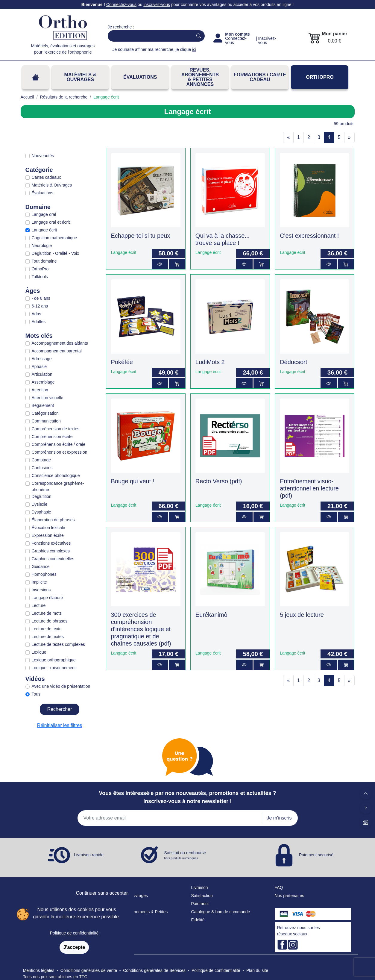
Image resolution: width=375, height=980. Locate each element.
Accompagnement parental (57, 351)
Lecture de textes (48, 637)
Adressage (42, 359)
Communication (46, 421)
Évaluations (140, 77)
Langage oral (44, 214)
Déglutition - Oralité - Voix (56, 253)
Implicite (39, 582)
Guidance (41, 567)
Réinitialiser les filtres (60, 725)
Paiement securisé (316, 855)
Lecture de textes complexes (58, 644)
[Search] (149, 36)
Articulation (42, 374)
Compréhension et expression (60, 452)
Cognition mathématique (54, 238)
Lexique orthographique (54, 660)
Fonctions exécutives (51, 543)
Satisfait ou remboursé (185, 855)
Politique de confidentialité (74, 933)
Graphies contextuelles (53, 559)
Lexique (39, 652)
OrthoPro (320, 77)
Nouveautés (43, 156)
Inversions (41, 590)
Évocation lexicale (48, 528)
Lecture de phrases (50, 621)
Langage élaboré (47, 598)
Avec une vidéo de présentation (61, 686)
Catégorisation (45, 413)
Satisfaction (202, 896)
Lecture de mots (47, 613)
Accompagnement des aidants (60, 343)
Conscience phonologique (56, 475)
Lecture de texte (47, 629)
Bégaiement (43, 405)
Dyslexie (40, 504)
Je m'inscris (279, 818)
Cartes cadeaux (46, 177)
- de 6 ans (41, 298)
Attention (40, 390)
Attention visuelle (48, 398)
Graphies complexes (51, 551)
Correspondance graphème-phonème (58, 486)
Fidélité (198, 920)
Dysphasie (41, 512)
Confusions (42, 468)
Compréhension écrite (52, 437)
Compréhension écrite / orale (59, 444)
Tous (36, 694)
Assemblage (43, 382)
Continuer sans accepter (102, 893)
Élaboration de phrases (53, 520)
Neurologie (42, 246)
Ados (37, 314)
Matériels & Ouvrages (80, 77)
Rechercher (60, 709)
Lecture (39, 605)
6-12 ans (40, 306)
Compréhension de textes (56, 429)
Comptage (41, 460)
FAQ (279, 887)
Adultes (39, 322)
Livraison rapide (89, 855)
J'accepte (74, 947)
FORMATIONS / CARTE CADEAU (260, 77)
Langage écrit (44, 230)
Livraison (200, 887)
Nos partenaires (290, 896)
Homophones (44, 574)
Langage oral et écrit (51, 222)
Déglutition (42, 496)
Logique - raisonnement (54, 668)
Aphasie (39, 366)
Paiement (200, 904)
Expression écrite (48, 535)
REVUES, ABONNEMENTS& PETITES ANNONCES (200, 77)
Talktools (40, 277)
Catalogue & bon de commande (221, 912)
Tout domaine (44, 261)
